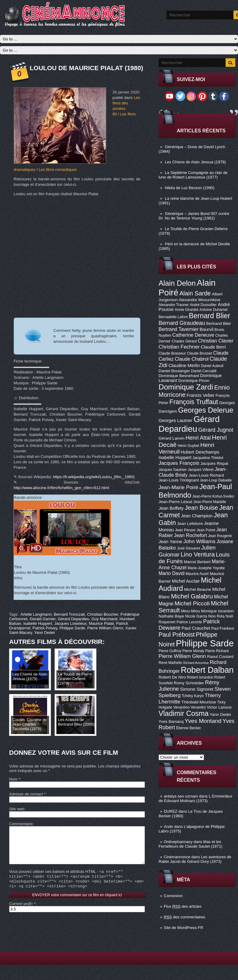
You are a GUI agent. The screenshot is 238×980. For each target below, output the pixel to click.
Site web (17, 809)
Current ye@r (22, 913)
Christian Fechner (179, 347)
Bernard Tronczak (69, 614)
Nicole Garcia (196, 616)
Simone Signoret (197, 689)
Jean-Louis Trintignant (179, 480)
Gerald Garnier (43, 619)
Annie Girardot (186, 310)
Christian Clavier (216, 341)
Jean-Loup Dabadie (216, 480)
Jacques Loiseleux (70, 623)
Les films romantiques (58, 170)
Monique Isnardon (217, 611)
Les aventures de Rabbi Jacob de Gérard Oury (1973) (195, 859)
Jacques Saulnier (173, 470)
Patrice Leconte (189, 622)
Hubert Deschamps (200, 452)
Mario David (172, 573)
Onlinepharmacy (178, 842)
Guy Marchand (104, 619)
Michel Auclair (186, 581)
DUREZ (171, 811)
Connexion (173, 896)
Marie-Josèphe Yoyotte (206, 568)
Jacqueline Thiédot (208, 458)
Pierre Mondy (193, 651)
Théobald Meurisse (199, 702)
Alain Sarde (195, 293)
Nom (15, 779)
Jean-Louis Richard (206, 475)
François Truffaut (194, 402)
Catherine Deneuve (193, 335)
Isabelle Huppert (175, 458)
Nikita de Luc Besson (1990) (190, 188)
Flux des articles (183, 906)
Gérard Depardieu (189, 424)
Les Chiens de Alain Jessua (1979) (195, 162)
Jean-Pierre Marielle (210, 502)
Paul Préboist (177, 635)
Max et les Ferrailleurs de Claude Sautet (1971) (190, 844)
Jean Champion (197, 516)
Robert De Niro (172, 677)
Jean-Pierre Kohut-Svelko (213, 496)
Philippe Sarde (205, 643)
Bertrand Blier (219, 323)
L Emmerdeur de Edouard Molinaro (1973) (196, 798)
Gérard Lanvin (171, 438)
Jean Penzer (185, 530)
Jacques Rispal (214, 463)
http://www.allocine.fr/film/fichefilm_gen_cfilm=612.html (61, 488)
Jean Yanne (170, 542)
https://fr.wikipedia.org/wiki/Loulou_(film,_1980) (94, 477)
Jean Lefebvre (190, 524)
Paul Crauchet (196, 628)
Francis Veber (201, 395)
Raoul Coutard (220, 657)
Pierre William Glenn (182, 656)
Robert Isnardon (200, 677)
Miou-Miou (191, 611)
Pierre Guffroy (170, 651)
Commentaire (21, 824)
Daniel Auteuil (212, 366)
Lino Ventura (198, 554)
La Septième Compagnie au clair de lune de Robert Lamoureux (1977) (193, 175)
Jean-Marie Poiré (178, 487)
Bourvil (206, 329)
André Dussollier (203, 305)
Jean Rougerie (220, 536)
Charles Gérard (184, 341)
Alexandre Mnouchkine (200, 300)
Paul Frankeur (223, 628)
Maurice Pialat (101, 623)
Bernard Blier (210, 316)
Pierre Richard (217, 651)
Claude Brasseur (172, 353)
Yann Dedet (220, 715)
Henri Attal (198, 438)
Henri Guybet (188, 446)
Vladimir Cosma (184, 713)
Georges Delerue (206, 410)
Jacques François (179, 463)
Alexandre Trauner (174, 305)
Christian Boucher (103, 614)
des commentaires (184, 917)
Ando (168, 827)
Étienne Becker (189, 728)
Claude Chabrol (192, 359)
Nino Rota (216, 616)
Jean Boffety (171, 508)
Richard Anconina (196, 663)
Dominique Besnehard (179, 376)
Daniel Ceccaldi (204, 371)
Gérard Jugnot (216, 430)
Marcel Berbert (197, 562)
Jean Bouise (201, 508)
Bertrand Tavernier (179, 329)
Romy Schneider (189, 683)
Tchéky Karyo (193, 696)
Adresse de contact (27, 794)
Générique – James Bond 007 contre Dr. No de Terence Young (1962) (194, 216)
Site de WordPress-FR (183, 928)
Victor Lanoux (219, 707)
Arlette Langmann (36, 614)
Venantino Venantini (190, 707)
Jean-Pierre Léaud (175, 502)
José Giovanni (189, 548)
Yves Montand (203, 721)
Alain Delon (177, 283)
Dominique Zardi (186, 387)
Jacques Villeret (201, 470)
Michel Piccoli (192, 603)
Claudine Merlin (184, 366)
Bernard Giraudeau (182, 323)
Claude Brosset (200, 353)
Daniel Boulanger (174, 371)
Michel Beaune (198, 589)
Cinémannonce (177, 857)
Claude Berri (213, 347)
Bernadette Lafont (173, 317)
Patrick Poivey (45, 628)
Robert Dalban (207, 670)
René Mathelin (170, 663)
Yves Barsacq (171, 721)
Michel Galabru (192, 596)
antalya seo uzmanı (181, 796)
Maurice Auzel (197, 574)
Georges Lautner (176, 420)
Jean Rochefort (191, 535)
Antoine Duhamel (214, 310)
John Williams (199, 541)
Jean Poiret (206, 530)
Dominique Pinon (194, 381)
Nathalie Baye (171, 616)
